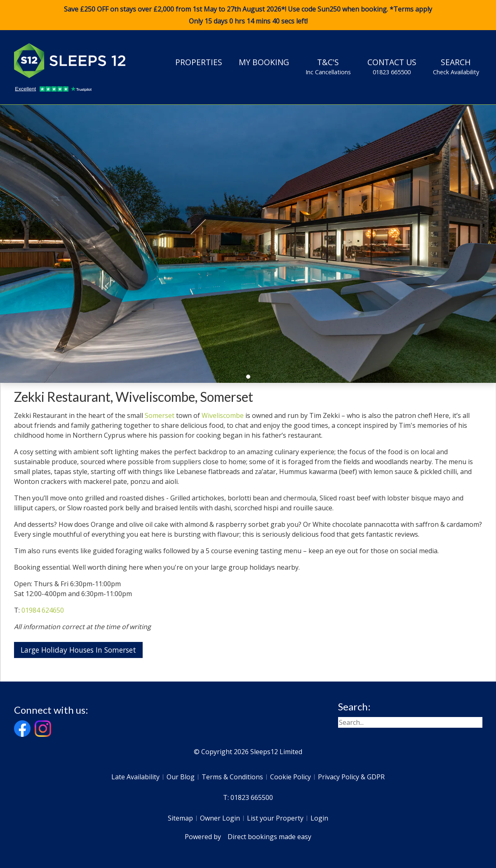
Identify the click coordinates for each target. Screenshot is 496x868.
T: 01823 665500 (248, 797)
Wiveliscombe (223, 415)
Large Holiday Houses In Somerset (78, 650)
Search (456, 66)
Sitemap (180, 818)
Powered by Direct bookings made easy (248, 837)
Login (319, 818)
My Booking (264, 62)
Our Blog (181, 777)
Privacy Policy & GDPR (351, 777)
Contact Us (392, 66)
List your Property (275, 818)
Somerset (160, 415)
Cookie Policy (290, 777)
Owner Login (220, 818)
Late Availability (135, 777)
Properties (199, 62)
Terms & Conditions (232, 777)
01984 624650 (43, 610)
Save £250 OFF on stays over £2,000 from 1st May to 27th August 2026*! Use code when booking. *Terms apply (248, 15)
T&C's (328, 66)
